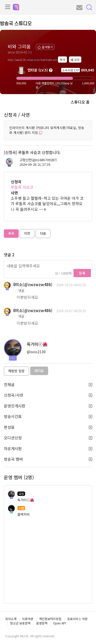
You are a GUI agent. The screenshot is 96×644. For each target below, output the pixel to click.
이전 (27, 233)
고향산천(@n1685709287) (38, 160)
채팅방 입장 (16, 371)
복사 (62, 60)
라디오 (39, 371)
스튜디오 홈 (80, 102)
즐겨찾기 (45, 47)
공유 (75, 60)
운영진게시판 (48, 406)
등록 (82, 273)
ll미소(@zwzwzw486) (33, 284)
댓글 (21, 290)
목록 (11, 233)
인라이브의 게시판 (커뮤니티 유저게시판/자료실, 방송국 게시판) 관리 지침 (47, 130)
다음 (43, 233)
